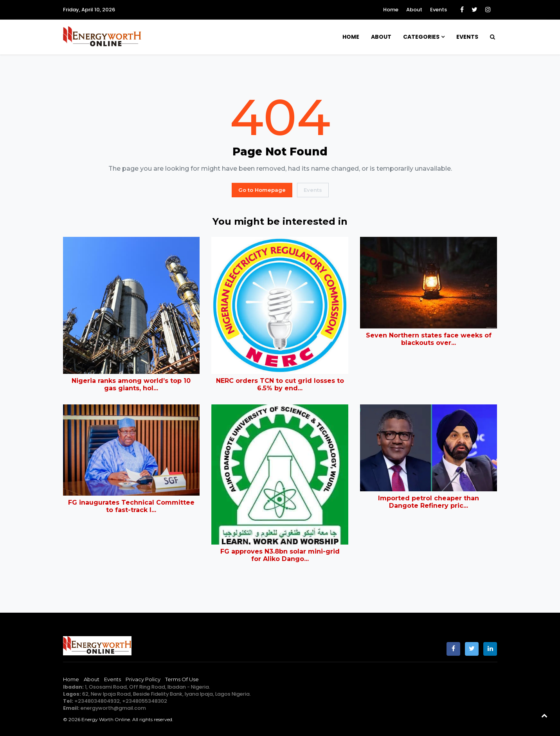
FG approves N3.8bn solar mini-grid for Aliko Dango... (280, 555)
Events (438, 10)
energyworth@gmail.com (113, 708)
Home (391, 10)
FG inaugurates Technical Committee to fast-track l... (131, 506)
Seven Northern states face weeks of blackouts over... (429, 339)
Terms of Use (182, 679)
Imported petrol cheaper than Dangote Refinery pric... (429, 502)
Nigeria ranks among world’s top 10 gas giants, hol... (131, 384)
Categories (421, 37)
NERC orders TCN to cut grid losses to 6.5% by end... (280, 384)
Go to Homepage (262, 190)
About (414, 10)
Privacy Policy (143, 679)
